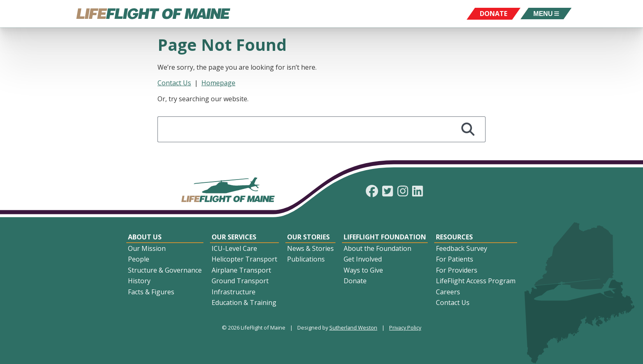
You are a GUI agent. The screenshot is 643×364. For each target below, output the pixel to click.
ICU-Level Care (234, 248)
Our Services (234, 237)
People (139, 259)
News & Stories (310, 248)
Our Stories (308, 237)
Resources (454, 237)
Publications (306, 259)
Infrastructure (234, 292)
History (139, 281)
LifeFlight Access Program (476, 281)
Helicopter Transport (244, 259)
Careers (448, 292)
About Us (145, 237)
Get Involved (363, 259)
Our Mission (147, 248)
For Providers (457, 270)
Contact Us (174, 83)
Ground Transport (240, 281)
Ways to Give (363, 270)
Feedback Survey (462, 248)
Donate (355, 281)
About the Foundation (377, 248)
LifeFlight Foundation (385, 237)
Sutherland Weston (353, 328)
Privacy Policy (405, 328)
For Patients (455, 259)
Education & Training (244, 303)
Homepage (218, 83)
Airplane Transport (241, 270)
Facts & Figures (151, 292)
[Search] (468, 129)
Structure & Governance (165, 270)
